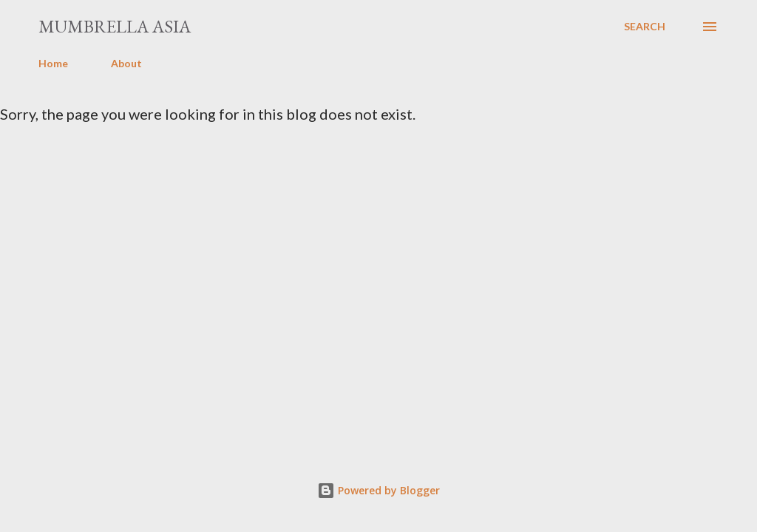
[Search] (645, 27)
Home (53, 63)
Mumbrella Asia (115, 26)
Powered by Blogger (378, 490)
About (126, 63)
